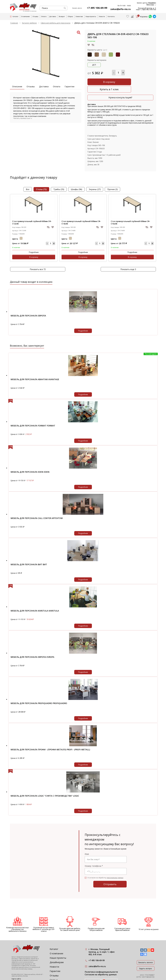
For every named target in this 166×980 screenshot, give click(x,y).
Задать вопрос (146, 956)
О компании (25, 16)
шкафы (76, 181)
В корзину (103, 81)
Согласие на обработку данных (101, 962)
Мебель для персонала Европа (28, 303)
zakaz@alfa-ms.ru (121, 9)
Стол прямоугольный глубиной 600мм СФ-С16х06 (131, 215)
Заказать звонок (146, 950)
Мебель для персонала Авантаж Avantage (35, 366)
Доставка (53, 16)
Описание (17, 86)
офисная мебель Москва (20, 963)
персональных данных (115, 865)
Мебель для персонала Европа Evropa (32, 644)
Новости (102, 16)
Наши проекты (91, 16)
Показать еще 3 (128, 256)
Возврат (62, 16)
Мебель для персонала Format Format (33, 413)
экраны (95, 181)
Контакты (111, 16)
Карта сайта (16, 966)
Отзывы (35, 16)
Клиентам (79, 16)
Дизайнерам (57, 949)
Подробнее (22, 244)
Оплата (44, 16)
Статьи (54, 967)
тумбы (59, 181)
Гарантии (69, 86)
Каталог (54, 936)
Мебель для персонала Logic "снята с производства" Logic (45, 783)
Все (28, 181)
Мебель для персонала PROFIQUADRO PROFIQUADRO (39, 690)
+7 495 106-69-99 (99, 8)
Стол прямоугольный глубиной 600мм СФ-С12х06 (32, 215)
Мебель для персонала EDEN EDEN (30, 459)
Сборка (70, 16)
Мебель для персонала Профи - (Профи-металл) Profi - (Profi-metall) (50, 737)
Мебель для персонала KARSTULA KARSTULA (35, 598)
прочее (112, 181)
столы (41, 181)
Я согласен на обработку (105, 865)
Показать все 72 (38, 256)
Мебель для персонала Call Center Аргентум (37, 505)
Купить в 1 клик (137, 81)
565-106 (102, 137)
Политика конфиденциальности (101, 959)
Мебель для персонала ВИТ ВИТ (29, 552)
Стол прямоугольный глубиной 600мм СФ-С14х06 (81, 215)
